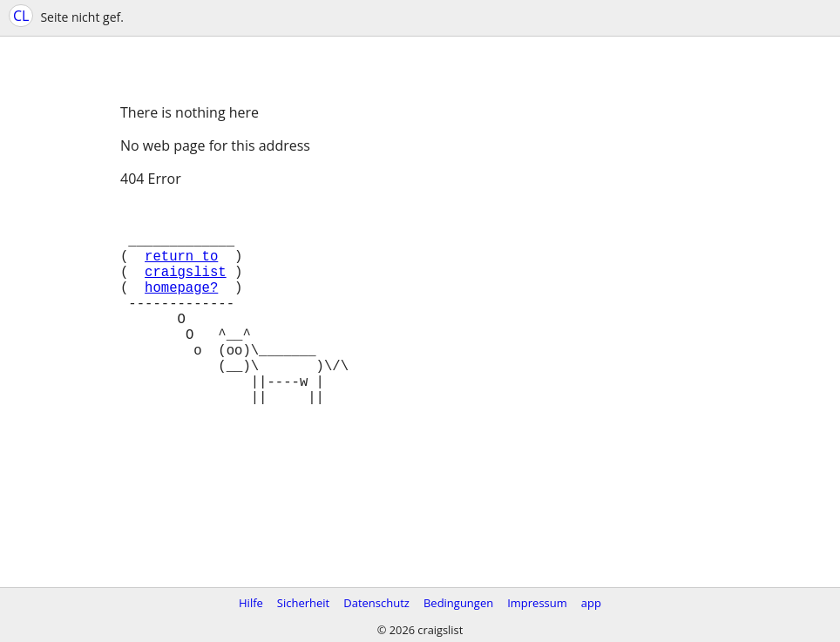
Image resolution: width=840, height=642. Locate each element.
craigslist (186, 288)
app (591, 603)
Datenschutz (376, 603)
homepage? (181, 307)
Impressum (537, 603)
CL (21, 16)
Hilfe (251, 603)
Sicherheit (303, 603)
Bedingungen (458, 603)
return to (181, 269)
